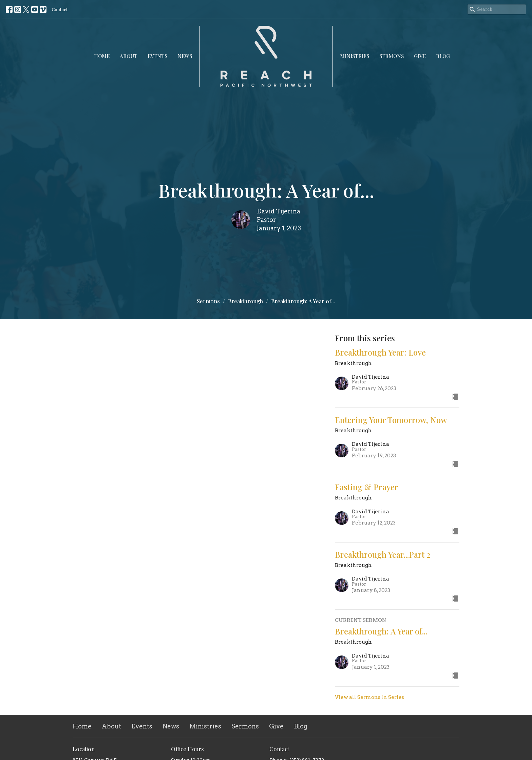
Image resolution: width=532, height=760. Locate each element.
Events (157, 56)
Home (102, 56)
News (185, 56)
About (129, 56)
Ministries (355, 56)
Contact (60, 9)
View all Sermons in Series (369, 697)
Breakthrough (245, 301)
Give (420, 56)
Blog (443, 56)
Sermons (392, 56)
